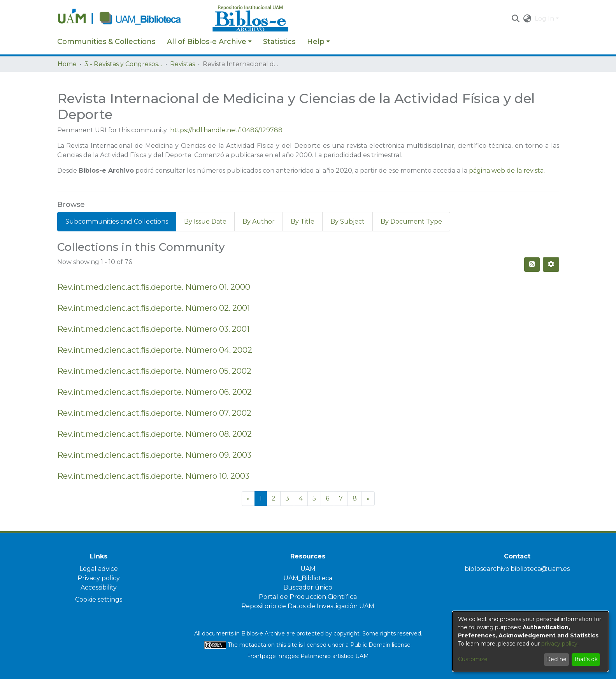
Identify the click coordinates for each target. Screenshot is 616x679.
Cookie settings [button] (99, 599)
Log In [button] (545, 18)
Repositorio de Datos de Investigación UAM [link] (308, 606)
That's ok (586, 659)
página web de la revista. (507, 171)
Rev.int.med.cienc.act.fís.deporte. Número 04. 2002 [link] (155, 350)
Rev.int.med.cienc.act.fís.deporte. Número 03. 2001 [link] (153, 329)
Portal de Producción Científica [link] (308, 597)
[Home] (131, 19)
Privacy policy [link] (99, 578)
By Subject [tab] (347, 221)
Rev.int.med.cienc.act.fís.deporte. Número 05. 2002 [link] (154, 371)
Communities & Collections (106, 42)
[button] (516, 19)
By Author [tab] (259, 221)
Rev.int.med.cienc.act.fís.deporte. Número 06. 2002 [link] (154, 392)
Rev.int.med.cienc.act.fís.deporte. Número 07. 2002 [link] (154, 413)
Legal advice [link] (99, 569)
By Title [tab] (303, 221)
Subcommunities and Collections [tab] (117, 221)
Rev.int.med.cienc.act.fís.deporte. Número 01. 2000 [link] (154, 287)
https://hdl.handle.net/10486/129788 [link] (226, 130)
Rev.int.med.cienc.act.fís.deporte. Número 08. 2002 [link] (154, 434)
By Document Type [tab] (411, 221)
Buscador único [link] (308, 587)
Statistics (279, 42)
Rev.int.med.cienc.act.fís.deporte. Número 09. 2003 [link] (154, 455)
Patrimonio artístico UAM (335, 656)
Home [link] (67, 64)
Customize (473, 659)
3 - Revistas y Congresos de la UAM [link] (123, 64)
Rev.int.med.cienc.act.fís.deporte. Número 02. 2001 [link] (154, 308)
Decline (556, 659)
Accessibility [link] (99, 587)
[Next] (368, 499)
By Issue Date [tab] (205, 221)
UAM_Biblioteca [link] (308, 578)
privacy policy (559, 644)
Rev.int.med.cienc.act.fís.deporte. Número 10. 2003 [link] (153, 476)
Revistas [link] (183, 64)
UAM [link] (308, 569)
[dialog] (530, 641)
